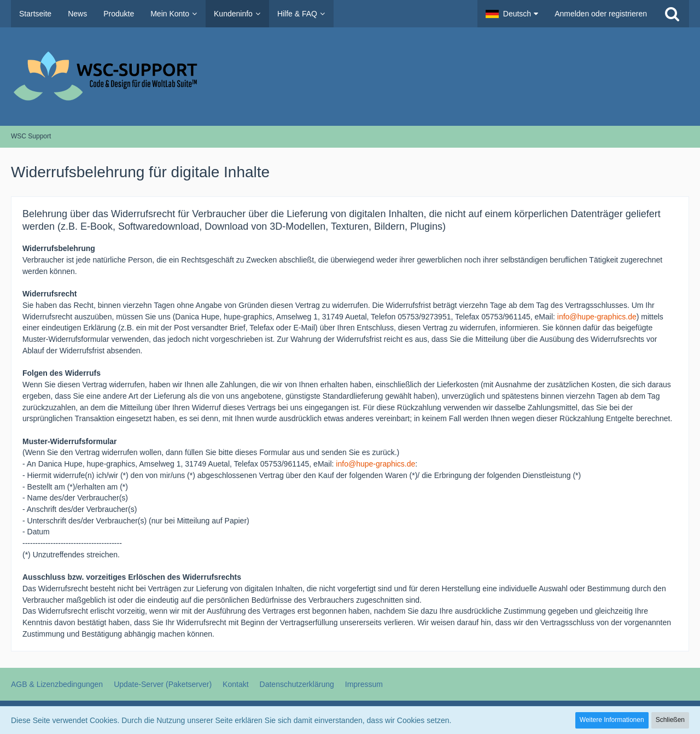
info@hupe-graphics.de (597, 317)
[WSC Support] (350, 77)
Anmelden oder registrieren (601, 14)
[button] (512, 14)
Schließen (670, 720)
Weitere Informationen (612, 720)
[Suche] (672, 14)
